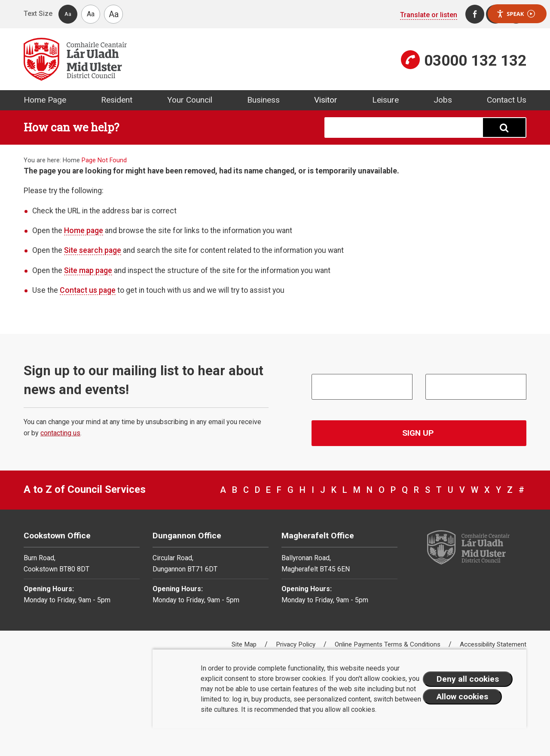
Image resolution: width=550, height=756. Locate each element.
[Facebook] (475, 14)
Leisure (385, 100)
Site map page (88, 270)
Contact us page (88, 290)
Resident (117, 100)
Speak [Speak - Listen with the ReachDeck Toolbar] (516, 14)
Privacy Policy (296, 644)
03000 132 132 (475, 61)
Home (71, 160)
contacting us (60, 433)
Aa (68, 14)
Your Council (190, 100)
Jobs (443, 100)
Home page (84, 231)
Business (263, 100)
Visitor (326, 100)
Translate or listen (429, 15)
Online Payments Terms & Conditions (388, 644)
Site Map (245, 644)
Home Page (45, 100)
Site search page (93, 250)
